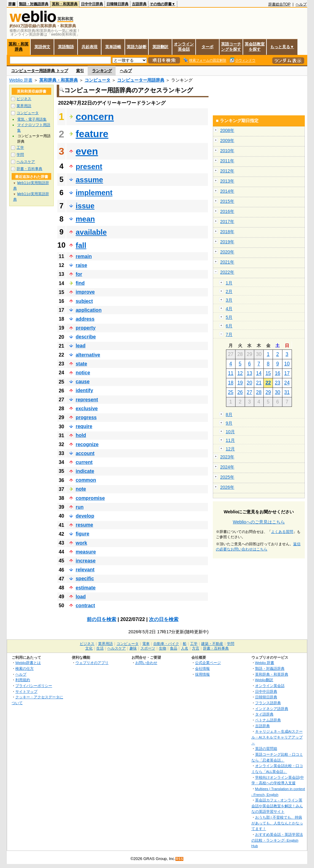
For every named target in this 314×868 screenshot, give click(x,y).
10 (287, 364)
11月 (230, 440)
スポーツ (148, 648)
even (87, 151)
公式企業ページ (208, 663)
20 (250, 383)
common (86, 480)
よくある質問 (282, 532)
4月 (229, 309)
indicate (85, 471)
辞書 (12, 4)
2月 (229, 291)
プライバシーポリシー (34, 686)
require (84, 426)
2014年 (227, 191)
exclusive (87, 409)
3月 (229, 300)
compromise (90, 498)
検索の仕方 (25, 668)
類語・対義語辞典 (34, 4)
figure (82, 534)
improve (85, 292)
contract (85, 606)
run (80, 507)
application (89, 310)
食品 (174, 648)
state (81, 364)
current (84, 462)
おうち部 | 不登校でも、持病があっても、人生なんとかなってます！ (277, 823)
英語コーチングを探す (231, 47)
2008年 (227, 130)
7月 (229, 334)
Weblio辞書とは (28, 663)
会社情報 (202, 668)
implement (94, 193)
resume (84, 525)
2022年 (227, 272)
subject (84, 301)
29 (268, 392)
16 (278, 373)
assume (89, 180)
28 (259, 392)
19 (240, 383)
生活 (100, 648)
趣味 (133, 648)
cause (83, 382)
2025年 (227, 477)
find (80, 283)
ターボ (207, 47)
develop (85, 516)
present (89, 166)
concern (95, 117)
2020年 (227, 252)
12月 (230, 449)
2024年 (227, 467)
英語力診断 (137, 47)
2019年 (227, 242)
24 (287, 383)
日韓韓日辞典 (117, 4)
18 (231, 383)
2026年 (227, 487)
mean (85, 219)
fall (81, 245)
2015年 (227, 201)
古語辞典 (139, 4)
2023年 (227, 457)
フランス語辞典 (268, 703)
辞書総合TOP (280, 4)
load (81, 597)
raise (81, 265)
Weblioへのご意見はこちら (259, 522)
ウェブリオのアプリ (92, 663)
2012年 (227, 171)
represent (87, 400)
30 (278, 392)
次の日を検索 (164, 619)
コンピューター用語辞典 (141, 80)
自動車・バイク (166, 644)
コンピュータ (98, 80)
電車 (146, 644)
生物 (163, 648)
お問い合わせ (146, 663)
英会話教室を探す (255, 47)
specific (85, 579)
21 (259, 383)
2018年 (227, 232)
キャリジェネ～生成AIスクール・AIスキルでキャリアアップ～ (277, 737)
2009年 (227, 141)
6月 (229, 326)
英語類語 (66, 47)
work (81, 543)
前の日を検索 (101, 619)
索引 (80, 71)
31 (287, 392)
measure (86, 552)
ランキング (102, 71)
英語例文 (42, 47)
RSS (180, 859)
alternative (88, 355)
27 (250, 392)
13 (250, 373)
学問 (20, 155)
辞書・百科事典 (29, 169)
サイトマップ (26, 691)
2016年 (227, 211)
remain (84, 256)
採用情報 (202, 674)
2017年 (227, 222)
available (91, 232)
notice (83, 373)
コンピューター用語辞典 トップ (40, 71)
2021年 (227, 262)
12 (240, 373)
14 (259, 373)
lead (81, 346)
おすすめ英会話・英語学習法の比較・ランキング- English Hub (277, 840)
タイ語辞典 (264, 714)
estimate (86, 588)
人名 (185, 648)
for (79, 274)
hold (81, 435)
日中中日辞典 (92, 4)
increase (86, 561)
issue (85, 206)
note (81, 489)
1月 (229, 283)
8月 (229, 415)
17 (287, 373)
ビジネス (24, 99)
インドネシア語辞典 (272, 709)
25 (231, 392)
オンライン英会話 (184, 47)
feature (92, 134)
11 (231, 373)
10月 (230, 432)
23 (278, 383)
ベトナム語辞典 (268, 720)
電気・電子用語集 (32, 119)
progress (86, 417)
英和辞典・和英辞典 (59, 80)
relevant (85, 570)
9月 (229, 423)
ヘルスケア (26, 162)
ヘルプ (301, 4)
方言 (196, 648)
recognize (87, 444)
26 (240, 392)
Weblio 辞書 (21, 80)
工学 (20, 148)
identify (84, 390)
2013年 (227, 181)
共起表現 (90, 47)
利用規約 (23, 680)
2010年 (227, 151)
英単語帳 (113, 47)
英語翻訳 (160, 47)
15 (268, 373)
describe (86, 337)
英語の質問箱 (266, 748)
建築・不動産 (212, 644)
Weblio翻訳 (264, 680)
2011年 (227, 161)
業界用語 (24, 106)
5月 (229, 317)
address (85, 319)
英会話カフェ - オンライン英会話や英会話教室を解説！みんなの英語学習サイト (277, 806)
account (85, 453)
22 (268, 383)
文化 (89, 648)
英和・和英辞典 (65, 4)
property (86, 328)
